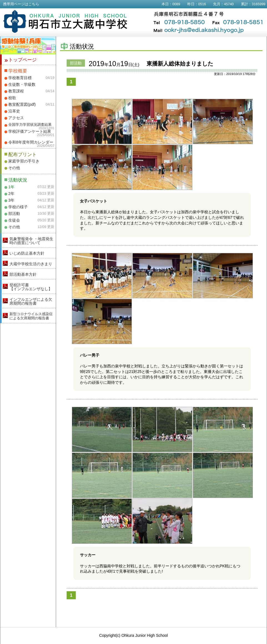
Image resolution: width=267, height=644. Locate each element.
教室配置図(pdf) (22, 104)
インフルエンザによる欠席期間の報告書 (31, 301)
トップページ (22, 60)
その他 (14, 168)
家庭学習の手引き (24, 161)
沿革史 (14, 111)
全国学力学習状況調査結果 (30, 125)
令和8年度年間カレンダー (31, 142)
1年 (11, 187)
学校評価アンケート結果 (30, 131)
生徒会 (14, 220)
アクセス (16, 118)
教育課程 (16, 91)
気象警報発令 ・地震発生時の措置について (31, 241)
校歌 (12, 98)
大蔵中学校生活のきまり (31, 264)
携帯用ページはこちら (21, 4)
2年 (11, 194)
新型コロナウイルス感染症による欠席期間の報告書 (31, 316)
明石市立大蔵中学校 (65, 21)
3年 (11, 200)
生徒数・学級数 (22, 84)
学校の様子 (18, 207)
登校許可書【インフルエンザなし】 (31, 287)
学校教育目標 (20, 78)
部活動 (14, 214)
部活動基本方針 (23, 274)
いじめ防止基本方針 (27, 253)
